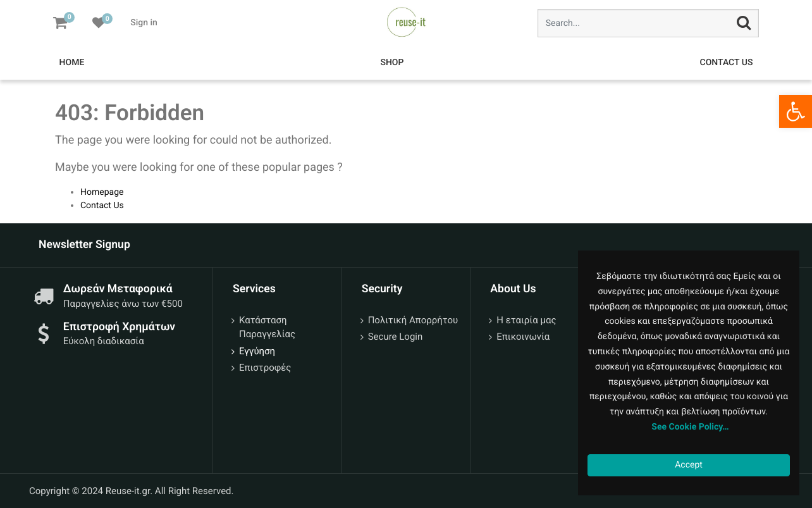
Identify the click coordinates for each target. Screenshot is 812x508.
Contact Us (102, 206)
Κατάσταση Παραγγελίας (267, 327)
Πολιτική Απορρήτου (413, 320)
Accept (689, 465)
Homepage (102, 192)
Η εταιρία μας (526, 320)
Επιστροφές (265, 368)
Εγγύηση (257, 351)
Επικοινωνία (523, 337)
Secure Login (396, 337)
